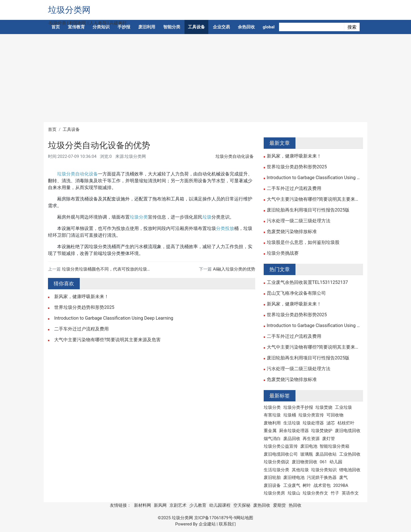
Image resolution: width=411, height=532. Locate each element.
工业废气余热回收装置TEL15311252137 (307, 282)
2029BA (341, 485)
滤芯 (331, 423)
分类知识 (101, 27)
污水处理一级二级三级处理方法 (299, 221)
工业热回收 (350, 454)
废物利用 (272, 423)
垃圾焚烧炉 (322, 431)
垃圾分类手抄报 (298, 407)
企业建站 (207, 524)
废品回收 (292, 439)
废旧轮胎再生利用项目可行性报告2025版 (308, 210)
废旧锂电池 (294, 477)
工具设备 (196, 27)
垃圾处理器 (313, 423)
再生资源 (311, 439)
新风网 (160, 505)
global (269, 27)
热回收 (295, 505)
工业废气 (292, 485)
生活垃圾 (292, 423)
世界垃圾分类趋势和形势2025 (84, 307)
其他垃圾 (300, 470)
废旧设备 (272, 485)
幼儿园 (336, 462)
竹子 (335, 493)
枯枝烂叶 (346, 423)
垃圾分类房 (274, 493)
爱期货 (279, 505)
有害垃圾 (272, 415)
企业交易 (221, 27)
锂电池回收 (350, 470)
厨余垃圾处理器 (294, 431)
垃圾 (207, 217)
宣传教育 (76, 27)
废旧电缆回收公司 (281, 454)
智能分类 (172, 27)
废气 (343, 477)
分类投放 (225, 228)
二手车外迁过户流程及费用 (81, 329)
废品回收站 (326, 454)
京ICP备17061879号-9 (215, 518)
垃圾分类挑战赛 (283, 253)
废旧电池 (309, 446)
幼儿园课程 (220, 505)
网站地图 (245, 518)
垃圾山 (294, 493)
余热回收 (246, 27)
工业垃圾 (343, 407)
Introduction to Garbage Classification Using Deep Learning (114, 318)
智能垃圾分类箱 (335, 446)
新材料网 (142, 505)
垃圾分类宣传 (311, 415)
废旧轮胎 (272, 477)
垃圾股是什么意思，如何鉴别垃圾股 (303, 242)
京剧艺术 (178, 505)
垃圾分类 (139, 217)
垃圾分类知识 (324, 470)
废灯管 (329, 439)
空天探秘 (242, 505)
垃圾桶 (290, 415)
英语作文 (350, 493)
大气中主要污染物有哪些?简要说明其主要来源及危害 (108, 340)
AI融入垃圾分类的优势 (234, 269)
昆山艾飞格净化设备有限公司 (296, 293)
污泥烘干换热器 (322, 477)
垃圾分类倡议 (276, 462)
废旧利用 (147, 27)
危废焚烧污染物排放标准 (292, 232)
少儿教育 (198, 505)
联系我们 (227, 524)
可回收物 (335, 415)
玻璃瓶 (307, 454)
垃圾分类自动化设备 (235, 156)
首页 (56, 27)
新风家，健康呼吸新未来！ (81, 297)
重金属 (270, 431)
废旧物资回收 (305, 462)
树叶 (307, 485)
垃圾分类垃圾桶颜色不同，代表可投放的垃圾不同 (109, 269)
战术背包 (322, 485)
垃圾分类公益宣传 (281, 446)
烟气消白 (272, 439)
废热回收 (262, 505)
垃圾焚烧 (324, 407)
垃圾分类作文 (315, 493)
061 (323, 462)
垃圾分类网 (69, 10)
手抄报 (124, 27)
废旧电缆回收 (348, 431)
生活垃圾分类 (276, 470)
